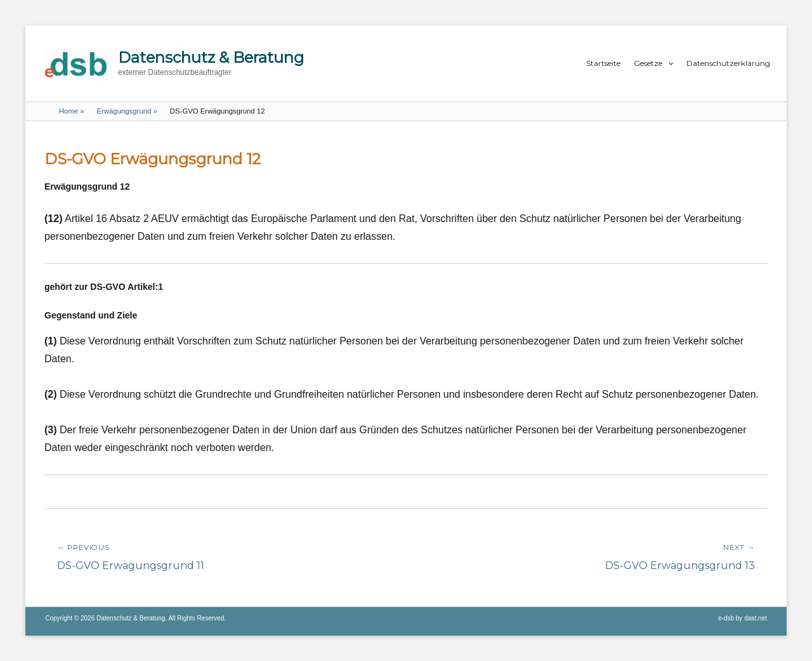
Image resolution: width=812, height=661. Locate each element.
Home (72, 111)
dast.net (756, 618)
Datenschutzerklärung (728, 63)
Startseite (603, 63)
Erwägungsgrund (127, 111)
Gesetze (648, 63)
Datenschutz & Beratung (211, 57)
